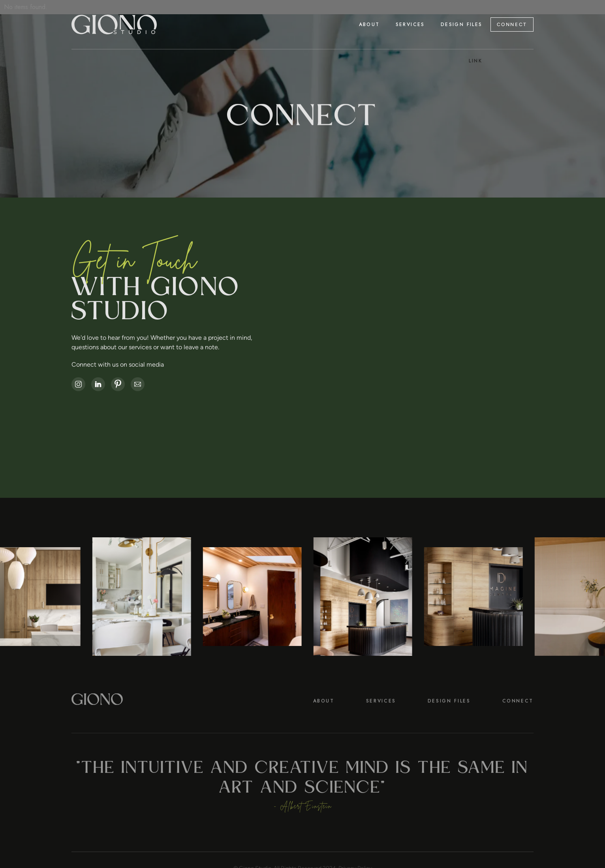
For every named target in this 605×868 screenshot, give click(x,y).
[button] (410, 24)
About (369, 24)
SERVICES (381, 717)
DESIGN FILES (449, 717)
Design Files (462, 24)
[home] (114, 24)
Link (476, 61)
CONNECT (512, 24)
